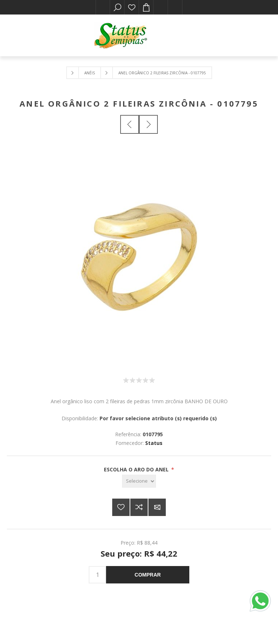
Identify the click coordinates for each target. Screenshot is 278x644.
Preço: (128, 543)
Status (154, 443)
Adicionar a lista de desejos (121, 507)
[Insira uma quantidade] (97, 575)
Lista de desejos (132, 7)
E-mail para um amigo (157, 507)
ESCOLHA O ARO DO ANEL (137, 469)
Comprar (148, 575)
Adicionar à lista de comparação (139, 507)
